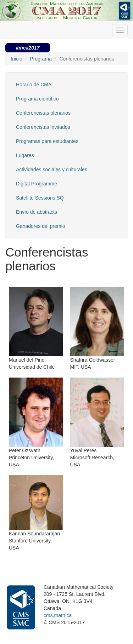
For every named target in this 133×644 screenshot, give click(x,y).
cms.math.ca (58, 615)
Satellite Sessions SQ (40, 198)
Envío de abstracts (37, 212)
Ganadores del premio (41, 226)
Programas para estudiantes (47, 141)
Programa (41, 59)
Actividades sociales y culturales (52, 169)
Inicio (16, 59)
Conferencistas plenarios (43, 113)
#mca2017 (28, 48)
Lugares (25, 155)
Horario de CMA (34, 85)
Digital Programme (37, 184)
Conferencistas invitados (43, 127)
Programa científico (37, 99)
